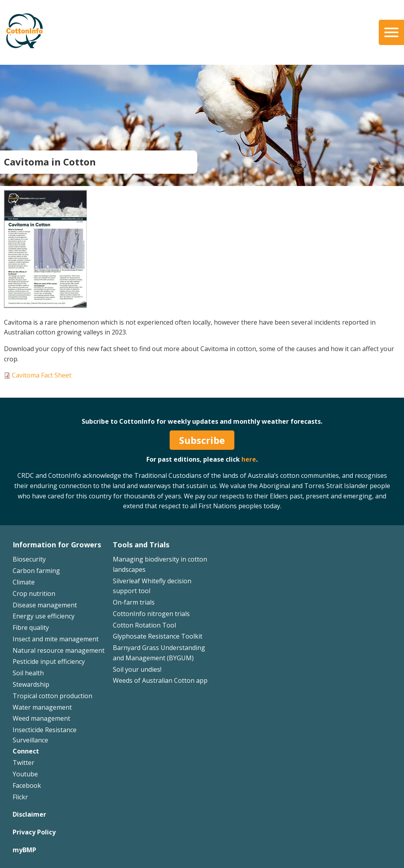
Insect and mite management (56, 639)
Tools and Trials (141, 545)
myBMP (24, 850)
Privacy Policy (34, 832)
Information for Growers (57, 545)
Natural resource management (59, 650)
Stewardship (31, 684)
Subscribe (202, 440)
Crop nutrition (34, 594)
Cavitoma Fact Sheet (42, 375)
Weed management (41, 718)
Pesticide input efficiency (49, 661)
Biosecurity (29, 559)
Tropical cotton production (52, 696)
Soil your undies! (137, 669)
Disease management (45, 605)
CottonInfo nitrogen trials (151, 614)
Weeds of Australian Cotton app (160, 680)
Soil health (28, 673)
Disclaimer (29, 814)
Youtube (25, 774)
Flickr (20, 797)
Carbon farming (36, 571)
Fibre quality (31, 628)
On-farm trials (134, 602)
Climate (24, 582)
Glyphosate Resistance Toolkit (158, 636)
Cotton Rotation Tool (144, 625)
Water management (42, 707)
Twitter (23, 763)
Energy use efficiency (44, 616)
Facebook (27, 785)
